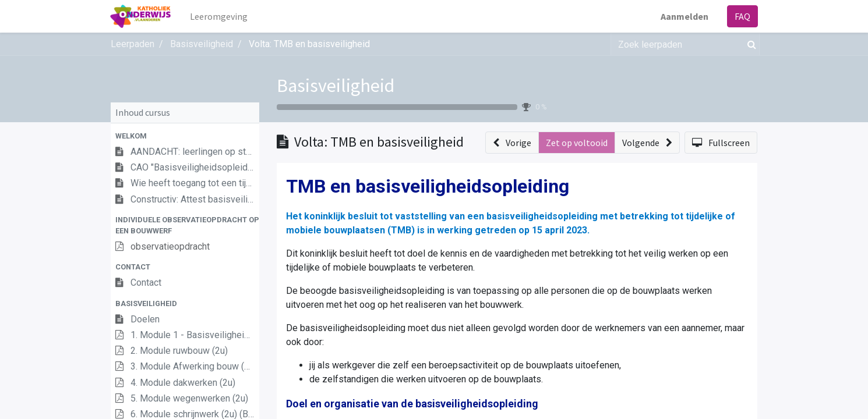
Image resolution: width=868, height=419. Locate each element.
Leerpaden (133, 44)
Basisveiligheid (336, 86)
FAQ (742, 16)
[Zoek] (749, 44)
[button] (185, 136)
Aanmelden (684, 16)
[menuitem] (219, 16)
